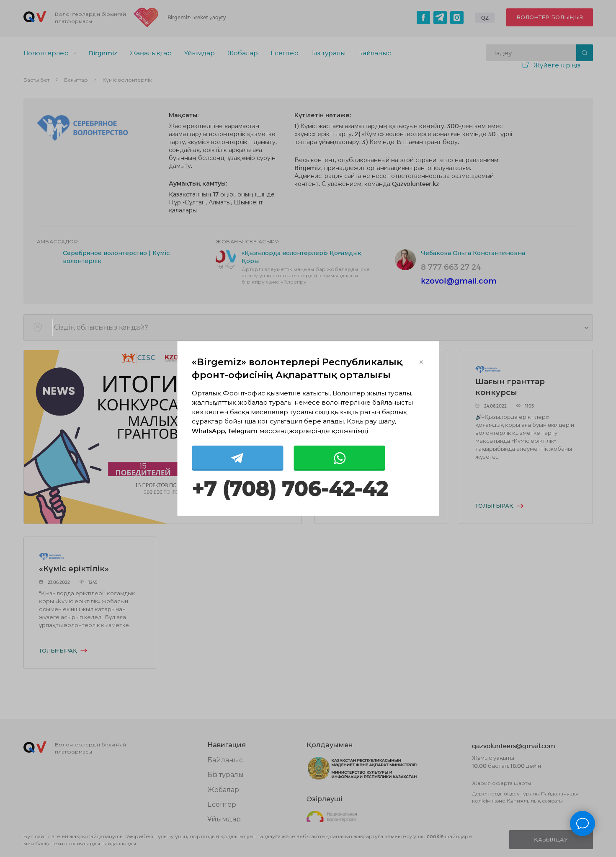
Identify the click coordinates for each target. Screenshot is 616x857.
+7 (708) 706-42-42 (290, 489)
